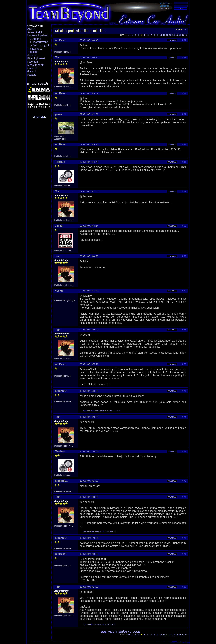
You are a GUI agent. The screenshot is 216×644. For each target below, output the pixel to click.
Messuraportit (36, 65)
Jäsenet (32, 55)
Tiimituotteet (35, 49)
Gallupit (32, 71)
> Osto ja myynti (39, 45)
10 (161, 35)
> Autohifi (34, 39)
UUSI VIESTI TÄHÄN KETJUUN (121, 632)
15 (177, 35)
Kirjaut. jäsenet (36, 58)
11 (164, 35)
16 (180, 35)
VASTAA (172, 40)
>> (186, 35)
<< (129, 35)
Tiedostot (33, 52)
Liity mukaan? (166, 9)
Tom (184, 30)
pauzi (58, 114)
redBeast (61, 40)
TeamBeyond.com (183, 642)
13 (170, 35)
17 (183, 35)
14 (173, 35)
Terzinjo (60, 162)
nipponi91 (61, 391)
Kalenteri (33, 62)
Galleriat (32, 68)
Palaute (32, 75)
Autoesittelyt (35, 32)
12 (167, 35)
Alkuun (32, 29)
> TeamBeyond (38, 42)
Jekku (59, 226)
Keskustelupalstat (38, 35)
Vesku (59, 291)
